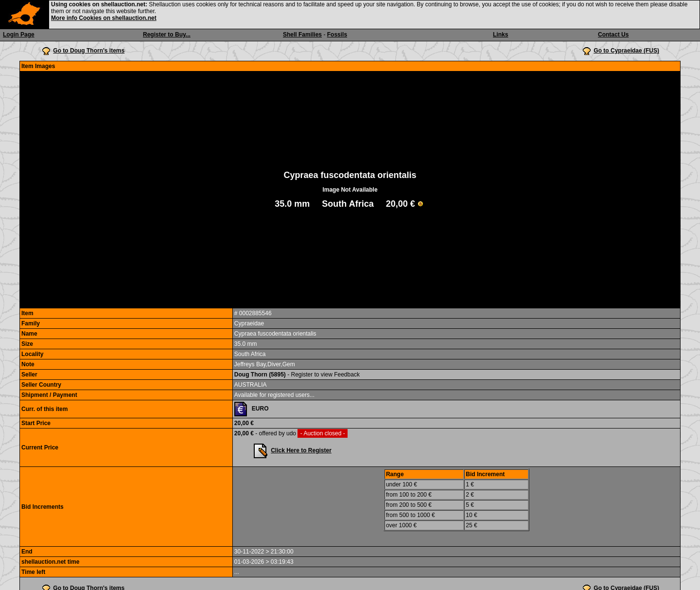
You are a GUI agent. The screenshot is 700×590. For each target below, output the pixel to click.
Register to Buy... (167, 35)
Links (500, 35)
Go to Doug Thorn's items (89, 51)
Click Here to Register (301, 450)
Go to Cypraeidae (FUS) (626, 51)
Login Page (19, 35)
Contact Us (613, 35)
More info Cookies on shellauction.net (104, 18)
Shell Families (302, 35)
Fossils (337, 35)
